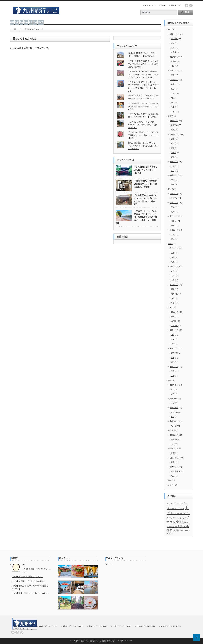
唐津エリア (174, 162)
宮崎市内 (174, 412)
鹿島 (173, 148)
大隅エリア (174, 449)
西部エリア (174, 367)
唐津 (173, 166)
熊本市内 (174, 294)
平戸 (173, 225)
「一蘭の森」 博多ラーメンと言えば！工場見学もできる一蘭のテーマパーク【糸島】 (143, 135)
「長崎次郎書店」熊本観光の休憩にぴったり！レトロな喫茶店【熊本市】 (146, 184)
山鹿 (173, 257)
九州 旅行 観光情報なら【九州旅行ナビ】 (99, 641)
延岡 (173, 389)
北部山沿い (174, 421)
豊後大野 (174, 353)
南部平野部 (174, 408)
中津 (173, 344)
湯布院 (174, 321)
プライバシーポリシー (25, 629)
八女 (173, 107)
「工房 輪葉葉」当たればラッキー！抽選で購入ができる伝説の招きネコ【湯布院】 (143, 106)
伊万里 (174, 153)
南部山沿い (174, 399)
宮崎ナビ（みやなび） (146, 626)
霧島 (173, 462)
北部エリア (174, 330)
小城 (173, 130)
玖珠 (173, 376)
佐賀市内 (174, 125)
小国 (173, 298)
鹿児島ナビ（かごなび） (171, 626)
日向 (173, 394)
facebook (191, 5)
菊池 (173, 262)
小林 (173, 403)
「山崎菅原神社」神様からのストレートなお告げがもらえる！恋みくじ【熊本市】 (146, 200)
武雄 (173, 143)
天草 (173, 271)
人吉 (173, 275)
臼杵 (173, 362)
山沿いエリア (175, 458)
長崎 (21, 22)
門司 (173, 66)
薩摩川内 (174, 439)
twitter (187, 5)
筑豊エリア (174, 70)
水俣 (173, 280)
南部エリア (174, 348)
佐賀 (17, 22)
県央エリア (174, 230)
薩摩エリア (174, 467)
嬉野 (173, 139)
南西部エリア (175, 134)
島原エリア (174, 203)
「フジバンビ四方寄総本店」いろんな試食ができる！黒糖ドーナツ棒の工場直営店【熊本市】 (143, 64)
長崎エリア (174, 194)
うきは (174, 93)
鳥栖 (173, 184)
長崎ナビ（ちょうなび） (74, 626)
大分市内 (174, 326)
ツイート (109, 564)
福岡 (12, 22)
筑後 (173, 89)
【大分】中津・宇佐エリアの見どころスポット (30, 593)
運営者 (163, 5)
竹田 (173, 358)
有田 (173, 157)
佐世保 (174, 221)
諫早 (173, 239)
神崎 (173, 180)
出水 (173, 444)
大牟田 (174, 111)
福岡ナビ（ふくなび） (25, 626)
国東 (173, 335)
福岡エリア (174, 34)
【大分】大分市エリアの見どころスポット (28, 581)
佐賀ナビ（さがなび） (49, 626)
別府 (173, 316)
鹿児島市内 (175, 471)
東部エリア (174, 175)
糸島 (173, 48)
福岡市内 (174, 39)
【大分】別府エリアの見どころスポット (27, 577)
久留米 (174, 84)
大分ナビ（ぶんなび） (122, 626)
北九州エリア (175, 57)
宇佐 (173, 339)
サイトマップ (150, 5)
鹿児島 (41, 22)
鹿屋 (173, 453)
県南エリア (174, 266)
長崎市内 (174, 198)
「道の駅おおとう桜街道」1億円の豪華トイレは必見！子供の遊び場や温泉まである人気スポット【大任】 (143, 74)
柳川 (173, 102)
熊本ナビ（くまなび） (98, 626)
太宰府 (174, 52)
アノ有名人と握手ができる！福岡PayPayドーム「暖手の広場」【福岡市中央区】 (143, 125)
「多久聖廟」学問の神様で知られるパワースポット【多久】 (146, 170)
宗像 (173, 43)
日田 (173, 371)
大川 (173, 98)
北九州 (174, 61)
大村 (173, 235)
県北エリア (174, 216)
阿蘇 (173, 289)
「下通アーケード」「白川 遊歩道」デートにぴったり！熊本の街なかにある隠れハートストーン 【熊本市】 (136, 217)
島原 (173, 212)
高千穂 (174, 426)
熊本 (26, 22)
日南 (173, 417)
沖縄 (170, 480)
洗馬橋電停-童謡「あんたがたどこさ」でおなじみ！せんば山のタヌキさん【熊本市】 (143, 146)
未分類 (171, 485)
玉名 (173, 253)
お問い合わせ (176, 5)
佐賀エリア (174, 121)
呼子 (173, 171)
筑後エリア (174, 80)
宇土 (173, 303)
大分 (31, 22)
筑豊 (173, 75)
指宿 (173, 476)
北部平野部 (174, 385)
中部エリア (174, 312)
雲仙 (173, 207)
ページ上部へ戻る (196, 637)
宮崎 (35, 22)
